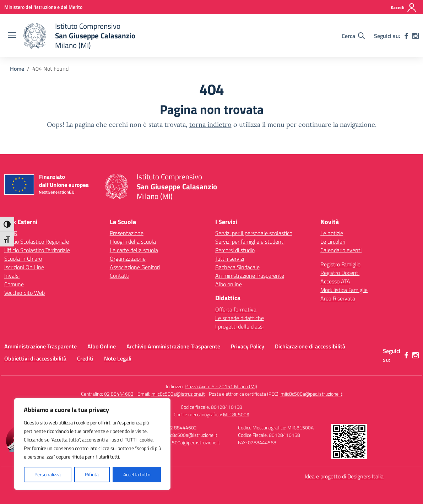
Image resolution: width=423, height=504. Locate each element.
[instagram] (416, 36)
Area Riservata (338, 298)
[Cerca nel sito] (353, 36)
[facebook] (406, 36)
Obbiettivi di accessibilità (35, 358)
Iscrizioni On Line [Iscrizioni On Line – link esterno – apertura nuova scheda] (24, 267)
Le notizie (332, 233)
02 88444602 (119, 394)
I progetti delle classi (239, 326)
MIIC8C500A (236, 414)
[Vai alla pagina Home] (17, 69)
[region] (92, 444)
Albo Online (102, 346)
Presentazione (127, 233)
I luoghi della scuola (133, 242)
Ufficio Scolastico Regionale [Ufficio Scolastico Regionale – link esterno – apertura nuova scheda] (37, 242)
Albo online (229, 284)
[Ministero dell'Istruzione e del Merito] (43, 7)
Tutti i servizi (230, 259)
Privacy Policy (248, 346)
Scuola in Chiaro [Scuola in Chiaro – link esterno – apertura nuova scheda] (23, 259)
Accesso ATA (335, 281)
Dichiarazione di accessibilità (310, 346)
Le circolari (333, 242)
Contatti (120, 276)
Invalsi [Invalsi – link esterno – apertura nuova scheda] (12, 276)
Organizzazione (128, 259)
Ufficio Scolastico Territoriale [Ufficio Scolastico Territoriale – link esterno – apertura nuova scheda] (37, 250)
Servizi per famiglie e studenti (250, 242)
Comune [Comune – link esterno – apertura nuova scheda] (14, 284)
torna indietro (210, 124)
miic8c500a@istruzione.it (178, 394)
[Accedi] (404, 7)
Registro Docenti (340, 273)
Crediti (85, 358)
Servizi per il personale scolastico (254, 233)
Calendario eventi (341, 250)
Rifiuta (92, 474)
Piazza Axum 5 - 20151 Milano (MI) (221, 386)
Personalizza (48, 474)
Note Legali (118, 358)
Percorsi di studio (235, 250)
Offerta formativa (236, 309)
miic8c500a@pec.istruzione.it (311, 394)
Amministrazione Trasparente (250, 276)
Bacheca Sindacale (237, 267)
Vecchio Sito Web (25, 293)
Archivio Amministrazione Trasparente (173, 346)
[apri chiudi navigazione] (12, 36)
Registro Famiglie (340, 264)
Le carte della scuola (134, 250)
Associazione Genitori (135, 267)
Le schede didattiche (240, 318)
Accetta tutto (137, 474)
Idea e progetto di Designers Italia (344, 476)
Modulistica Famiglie (344, 290)
